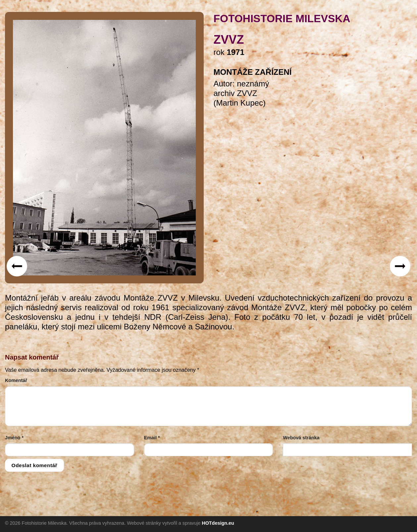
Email (152, 438)
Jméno (14, 438)
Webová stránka (301, 438)
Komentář (16, 380)
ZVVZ (229, 40)
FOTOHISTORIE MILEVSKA (282, 19)
